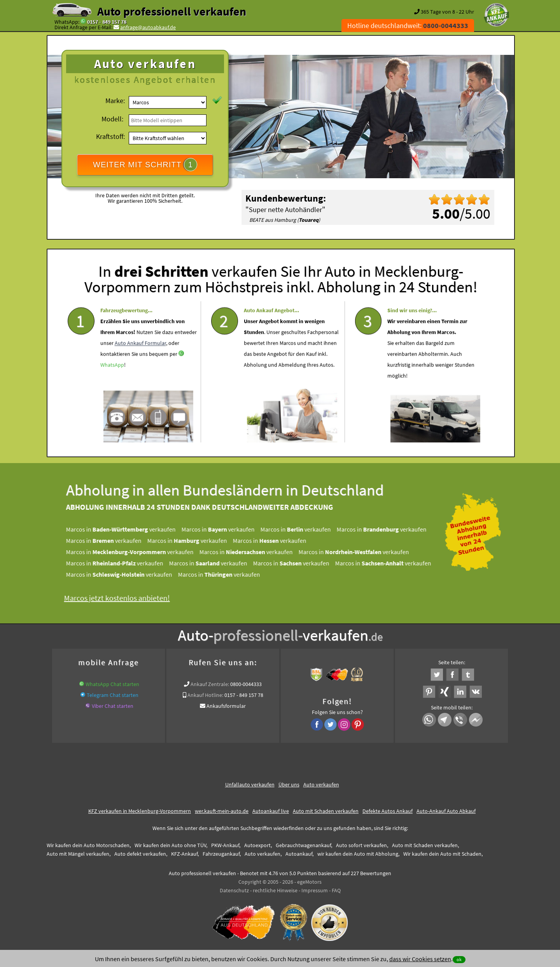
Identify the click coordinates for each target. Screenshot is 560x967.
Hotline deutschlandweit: (408, 25)
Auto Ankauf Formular (140, 362)
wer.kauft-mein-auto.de (222, 811)
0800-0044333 (246, 684)
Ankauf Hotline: (205, 695)
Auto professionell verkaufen (172, 11)
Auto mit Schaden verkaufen (326, 811)
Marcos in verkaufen (125, 529)
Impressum (315, 890)
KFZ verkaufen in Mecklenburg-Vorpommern (140, 811)
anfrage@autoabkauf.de (148, 27)
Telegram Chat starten (113, 695)
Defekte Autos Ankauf (388, 811)
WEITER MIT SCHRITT (145, 165)
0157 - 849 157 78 (107, 22)
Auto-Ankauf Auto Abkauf (446, 811)
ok (459, 959)
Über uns (289, 784)
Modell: (112, 119)
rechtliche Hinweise (275, 890)
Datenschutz (234, 890)
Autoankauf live (271, 811)
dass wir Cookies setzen (420, 959)
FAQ (336, 890)
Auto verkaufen (321, 784)
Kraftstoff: (110, 136)
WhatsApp (112, 384)
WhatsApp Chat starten (112, 684)
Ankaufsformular (226, 706)
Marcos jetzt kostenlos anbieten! (121, 598)
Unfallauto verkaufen (250, 784)
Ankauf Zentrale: (210, 684)
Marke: (115, 101)
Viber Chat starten (113, 706)
